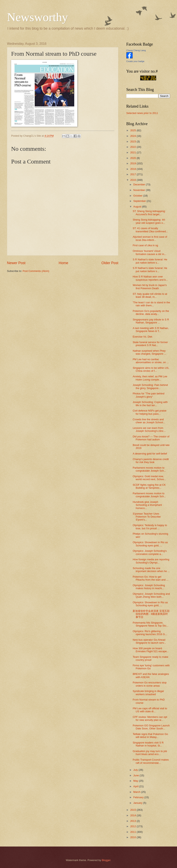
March (137, 792)
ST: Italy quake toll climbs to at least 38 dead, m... (150, 295)
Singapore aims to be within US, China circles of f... (151, 369)
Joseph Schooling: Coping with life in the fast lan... (150, 404)
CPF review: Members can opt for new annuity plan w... (150, 718)
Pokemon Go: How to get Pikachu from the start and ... (151, 578)
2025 (133, 130)
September (140, 201)
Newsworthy (37, 17)
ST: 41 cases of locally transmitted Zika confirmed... (150, 230)
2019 (133, 163)
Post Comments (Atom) (36, 271)
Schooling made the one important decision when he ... (151, 570)
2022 (133, 147)
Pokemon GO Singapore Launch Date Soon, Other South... (151, 727)
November (140, 190)
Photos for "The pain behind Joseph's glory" (148, 395)
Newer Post (16, 263)
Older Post (110, 263)
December (140, 184)
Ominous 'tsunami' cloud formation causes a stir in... (149, 252)
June (136, 775)
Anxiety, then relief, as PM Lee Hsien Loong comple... (150, 378)
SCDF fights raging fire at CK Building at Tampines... (149, 486)
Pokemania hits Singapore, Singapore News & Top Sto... (150, 624)
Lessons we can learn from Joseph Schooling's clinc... (149, 429)
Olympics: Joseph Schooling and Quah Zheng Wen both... (151, 595)
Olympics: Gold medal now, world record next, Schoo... (149, 478)
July (136, 770)
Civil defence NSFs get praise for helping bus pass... (150, 412)
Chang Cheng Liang (136, 50)
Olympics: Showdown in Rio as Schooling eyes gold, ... (150, 544)
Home (63, 263)
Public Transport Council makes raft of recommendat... (151, 761)
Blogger (106, 860)
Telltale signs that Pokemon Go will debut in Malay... (150, 736)
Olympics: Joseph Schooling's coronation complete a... (150, 552)
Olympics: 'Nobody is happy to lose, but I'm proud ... (150, 527)
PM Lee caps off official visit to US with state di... (150, 710)
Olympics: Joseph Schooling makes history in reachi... (149, 587)
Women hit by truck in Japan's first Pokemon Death (150, 287)
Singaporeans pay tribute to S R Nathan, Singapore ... (151, 321)
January (138, 803)
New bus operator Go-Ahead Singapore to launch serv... (149, 641)
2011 (133, 832)
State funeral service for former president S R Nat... (150, 344)
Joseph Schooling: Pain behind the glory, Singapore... (150, 386)
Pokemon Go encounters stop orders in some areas (150, 684)
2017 (133, 174)
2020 (133, 158)
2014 (133, 815)
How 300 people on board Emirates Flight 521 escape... (151, 650)
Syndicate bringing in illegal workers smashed (148, 693)
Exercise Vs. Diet (142, 337)
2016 (133, 180)
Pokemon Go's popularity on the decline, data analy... (151, 312)
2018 (133, 169)
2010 (133, 837)
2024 (133, 136)
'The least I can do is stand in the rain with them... (151, 304)
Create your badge (135, 61)
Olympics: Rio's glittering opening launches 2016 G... (150, 633)
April (136, 786)
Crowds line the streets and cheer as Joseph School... (149, 421)
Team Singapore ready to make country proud (150, 658)
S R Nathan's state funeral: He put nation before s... (150, 261)
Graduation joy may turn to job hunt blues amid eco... (150, 753)
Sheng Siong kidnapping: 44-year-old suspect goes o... (149, 221)
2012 (133, 826)
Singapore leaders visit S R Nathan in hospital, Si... (148, 744)
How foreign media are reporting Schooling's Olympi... (151, 561)
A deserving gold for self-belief (150, 454)
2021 (133, 152)
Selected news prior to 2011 (142, 113)
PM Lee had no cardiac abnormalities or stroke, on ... (151, 361)
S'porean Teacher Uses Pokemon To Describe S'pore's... (147, 517)
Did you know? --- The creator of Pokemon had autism (151, 438)
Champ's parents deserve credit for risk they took (151, 461)
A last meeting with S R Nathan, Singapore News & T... (151, 330)
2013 (133, 821)
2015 (133, 810)
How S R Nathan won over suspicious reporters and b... (150, 278)
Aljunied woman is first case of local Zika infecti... (150, 238)
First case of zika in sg (145, 245)
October (138, 196)
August (138, 207)
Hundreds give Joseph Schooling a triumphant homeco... (147, 505)
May (136, 781)
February (139, 797)
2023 (133, 142)
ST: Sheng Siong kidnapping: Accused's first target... (149, 213)
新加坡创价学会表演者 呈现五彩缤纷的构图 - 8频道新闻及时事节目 (151, 614)
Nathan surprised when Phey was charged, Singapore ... (149, 352)
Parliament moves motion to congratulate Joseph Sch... (149, 469)
